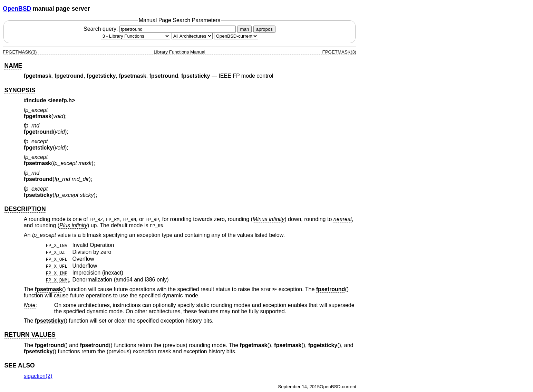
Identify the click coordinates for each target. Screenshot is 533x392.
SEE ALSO (19, 365)
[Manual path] (236, 36)
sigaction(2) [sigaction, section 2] (38, 376)
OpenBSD (17, 9)
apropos (264, 29)
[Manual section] (135, 36)
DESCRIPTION (25, 209)
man (244, 29)
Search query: (161, 29)
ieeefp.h (61, 100)
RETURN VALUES (30, 335)
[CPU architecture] (192, 36)
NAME (13, 66)
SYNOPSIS (20, 90)
